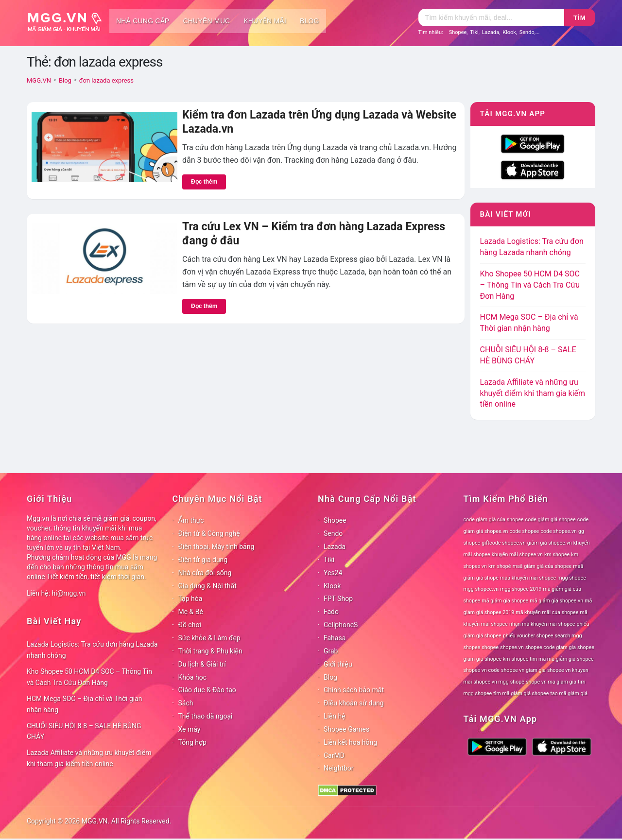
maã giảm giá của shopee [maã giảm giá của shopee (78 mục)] (542, 566)
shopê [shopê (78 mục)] (517, 682)
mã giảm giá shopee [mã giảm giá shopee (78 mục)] (505, 601)
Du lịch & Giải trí (202, 664)
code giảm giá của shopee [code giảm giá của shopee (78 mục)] (494, 520)
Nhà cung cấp (143, 21)
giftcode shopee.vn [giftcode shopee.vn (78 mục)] (503, 543)
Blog (310, 21)
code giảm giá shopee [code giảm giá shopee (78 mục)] (551, 520)
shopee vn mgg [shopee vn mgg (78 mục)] (491, 682)
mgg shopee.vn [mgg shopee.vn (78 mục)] (481, 589)
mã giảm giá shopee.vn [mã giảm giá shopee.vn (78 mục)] (556, 601)
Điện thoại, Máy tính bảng (216, 547)
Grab (331, 651)
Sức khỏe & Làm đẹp (209, 638)
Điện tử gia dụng (203, 560)
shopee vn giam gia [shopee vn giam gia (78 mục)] (523, 670)
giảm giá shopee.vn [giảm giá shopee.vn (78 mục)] (550, 543)
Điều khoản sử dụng (354, 703)
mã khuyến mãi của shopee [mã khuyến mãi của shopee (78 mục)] (547, 612)
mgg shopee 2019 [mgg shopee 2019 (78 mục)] (521, 589)
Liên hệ (335, 716)
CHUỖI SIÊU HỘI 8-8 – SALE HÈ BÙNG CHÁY (84, 731)
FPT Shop (338, 599)
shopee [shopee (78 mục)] (490, 647)
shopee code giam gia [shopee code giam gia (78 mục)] (551, 647)
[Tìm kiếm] (491, 17)
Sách (186, 703)
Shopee (458, 32)
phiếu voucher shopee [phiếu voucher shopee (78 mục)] (528, 636)
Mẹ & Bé (191, 612)
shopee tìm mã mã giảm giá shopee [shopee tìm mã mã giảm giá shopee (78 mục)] (553, 659)
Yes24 (333, 573)
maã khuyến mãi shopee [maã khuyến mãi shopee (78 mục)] (528, 578)
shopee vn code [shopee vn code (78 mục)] (482, 670)
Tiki (474, 32)
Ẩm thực (191, 520)
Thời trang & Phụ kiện (210, 651)
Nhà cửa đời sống (205, 573)
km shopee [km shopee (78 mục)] (557, 555)
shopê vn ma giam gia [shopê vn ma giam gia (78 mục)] (551, 682)
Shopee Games (346, 729)
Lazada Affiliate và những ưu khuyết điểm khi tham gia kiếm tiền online (533, 393)
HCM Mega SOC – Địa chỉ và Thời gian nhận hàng (85, 704)
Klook (509, 32)
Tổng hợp (192, 742)
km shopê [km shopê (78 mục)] (500, 566)
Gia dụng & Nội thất (207, 586)
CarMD (334, 755)
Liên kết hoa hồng (350, 742)
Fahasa (335, 638)
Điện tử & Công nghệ (209, 533)
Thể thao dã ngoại (206, 716)
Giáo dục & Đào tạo (207, 690)
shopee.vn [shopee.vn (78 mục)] (512, 647)
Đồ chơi (190, 625)
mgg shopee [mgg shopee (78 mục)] (572, 578)
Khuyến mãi (265, 21)
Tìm (579, 18)
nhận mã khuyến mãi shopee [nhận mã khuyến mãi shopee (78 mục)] (542, 624)
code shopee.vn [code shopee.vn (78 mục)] (559, 531)
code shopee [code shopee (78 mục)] (525, 531)
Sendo (527, 32)
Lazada (491, 32)
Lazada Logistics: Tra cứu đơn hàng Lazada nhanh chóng (92, 650)
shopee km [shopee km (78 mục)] (497, 659)
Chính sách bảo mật (354, 690)
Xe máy (190, 729)
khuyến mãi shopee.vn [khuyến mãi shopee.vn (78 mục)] (517, 555)
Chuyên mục (206, 21)
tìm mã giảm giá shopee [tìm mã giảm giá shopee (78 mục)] (521, 694)
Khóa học (193, 677)
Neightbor (339, 768)
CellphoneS (341, 625)
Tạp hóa (190, 599)
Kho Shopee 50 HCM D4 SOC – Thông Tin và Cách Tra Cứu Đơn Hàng (530, 285)
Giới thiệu (338, 664)
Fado (331, 612)
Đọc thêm (204, 182)
